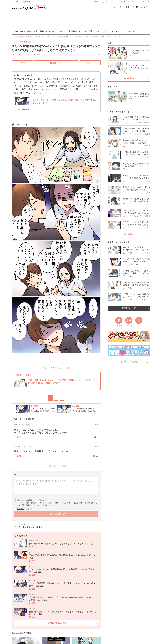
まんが (123, 2)
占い (129, 2)
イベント (83, 31)
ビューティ (116, 2)
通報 (97, 425)
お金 (36, 31)
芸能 (91, 31)
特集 (110, 43)
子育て (96, 2)
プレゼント (136, 2)
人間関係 (73, 31)
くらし (102, 2)
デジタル (130, 31)
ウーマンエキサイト (32, 54)
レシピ (108, 2)
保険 (42, 31)
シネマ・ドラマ (116, 31)
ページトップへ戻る (129, 362)
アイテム (62, 31)
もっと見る (129, 78)
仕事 (29, 31)
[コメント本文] (56, 486)
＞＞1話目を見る (21, 109)
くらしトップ (19, 31)
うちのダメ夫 (31, 42)
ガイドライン (34, 505)
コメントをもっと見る (56, 466)
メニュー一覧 (145, 2)
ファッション (101, 31)
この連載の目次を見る (56, 623)
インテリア (51, 31)
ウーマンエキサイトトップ (122, 7)
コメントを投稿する (56, 514)
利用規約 (21, 509)
